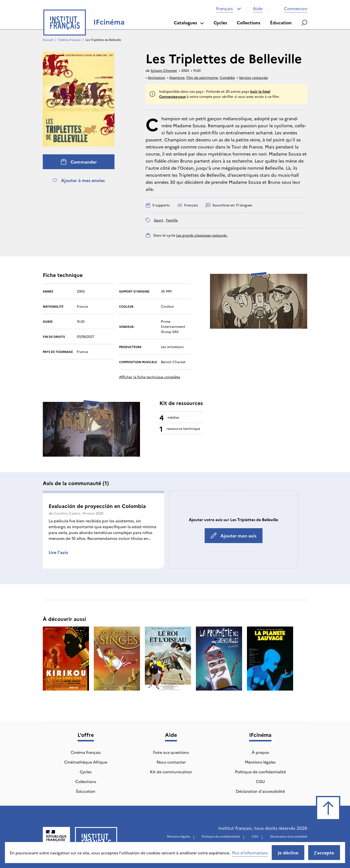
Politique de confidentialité (260, 772)
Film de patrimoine (202, 77)
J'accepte (324, 853)
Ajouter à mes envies (79, 180)
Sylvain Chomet (164, 70)
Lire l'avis (58, 552)
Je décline (288, 853)
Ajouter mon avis (234, 536)
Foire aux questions (171, 752)
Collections (249, 23)
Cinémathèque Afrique (86, 762)
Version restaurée (253, 77)
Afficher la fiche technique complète (150, 377)
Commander (79, 162)
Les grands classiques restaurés (202, 235)
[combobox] (229, 9)
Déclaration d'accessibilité (260, 791)
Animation (157, 77)
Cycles (220, 23)
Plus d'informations (250, 853)
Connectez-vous (172, 96)
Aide (258, 8)
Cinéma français (69, 40)
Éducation (281, 23)
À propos (260, 752)
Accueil (48, 40)
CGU (260, 781)
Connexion (291, 8)
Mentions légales (260, 762)
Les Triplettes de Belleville (103, 40)
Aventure (177, 77)
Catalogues (189, 23)
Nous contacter (171, 762)
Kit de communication (171, 772)
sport (158, 220)
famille (172, 220)
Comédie (227, 77)
